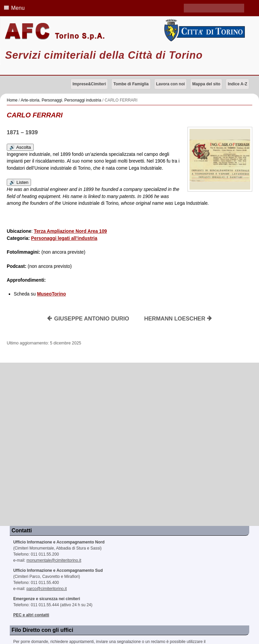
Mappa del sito (206, 84)
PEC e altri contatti (31, 615)
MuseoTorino (52, 294)
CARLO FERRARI (35, 115)
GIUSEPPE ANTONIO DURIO (88, 319)
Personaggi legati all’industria (64, 238)
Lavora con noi (170, 84)
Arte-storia (30, 100)
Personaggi (52, 100)
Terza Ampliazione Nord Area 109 (70, 231)
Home (12, 100)
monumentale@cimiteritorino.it (54, 560)
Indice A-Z (237, 84)
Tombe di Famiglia (131, 84)
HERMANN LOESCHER (178, 319)
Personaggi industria (83, 100)
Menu (13, 8)
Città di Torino (203, 30)
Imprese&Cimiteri (89, 84)
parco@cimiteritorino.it (47, 589)
